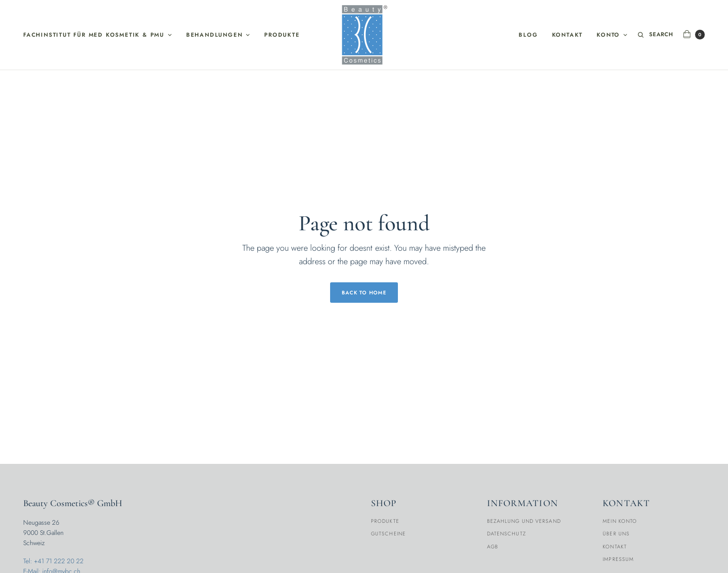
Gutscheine (388, 534)
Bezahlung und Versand (524, 521)
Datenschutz (507, 534)
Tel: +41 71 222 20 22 (53, 561)
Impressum (618, 559)
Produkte (282, 35)
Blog (528, 35)
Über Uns (616, 534)
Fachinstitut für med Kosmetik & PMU (94, 35)
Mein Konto (620, 521)
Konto (608, 35)
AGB (493, 547)
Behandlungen (214, 35)
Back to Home (364, 293)
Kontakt (568, 35)
